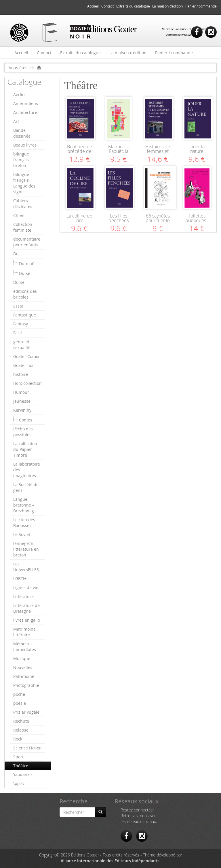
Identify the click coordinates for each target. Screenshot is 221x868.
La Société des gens (27, 487)
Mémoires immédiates (25, 647)
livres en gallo (27, 620)
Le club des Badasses (24, 523)
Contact (107, 6)
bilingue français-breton (22, 160)
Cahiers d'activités (23, 204)
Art (16, 121)
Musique (22, 658)
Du (16, 254)
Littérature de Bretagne (26, 608)
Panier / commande (201, 6)
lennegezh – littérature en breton (26, 549)
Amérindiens (26, 103)
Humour (21, 392)
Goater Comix (26, 356)
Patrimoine (24, 676)
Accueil (93, 6)
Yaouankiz (23, 774)
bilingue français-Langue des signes (24, 183)
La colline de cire (79, 218)
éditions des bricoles (25, 294)
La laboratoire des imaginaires (27, 470)
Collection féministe (23, 227)
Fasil (18, 333)
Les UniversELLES (26, 567)
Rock (18, 739)
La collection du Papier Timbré (25, 449)
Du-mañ (27, 264)
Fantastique (25, 315)
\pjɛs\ (19, 783)
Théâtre (21, 766)
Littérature (23, 596)
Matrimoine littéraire (24, 632)
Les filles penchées (119, 218)
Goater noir (24, 365)
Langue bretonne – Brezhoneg (24, 505)
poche (19, 694)
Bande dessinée (22, 133)
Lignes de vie (26, 587)
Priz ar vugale (26, 712)
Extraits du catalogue (133, 6)
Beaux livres (25, 145)
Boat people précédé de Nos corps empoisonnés (79, 153)
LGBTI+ (20, 579)
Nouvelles (23, 667)
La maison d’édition (167, 6)
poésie (20, 703)
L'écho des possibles (23, 432)
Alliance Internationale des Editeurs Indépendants (110, 861)
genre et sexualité (22, 345)
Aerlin (19, 94)
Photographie (26, 685)
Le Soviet (22, 534)
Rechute (21, 721)
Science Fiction (27, 748)
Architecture (25, 112)
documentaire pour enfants (27, 242)
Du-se (25, 273)
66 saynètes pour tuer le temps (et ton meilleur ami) (158, 223)
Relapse (21, 730)
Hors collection (27, 383)
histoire (21, 374)
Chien (19, 215)
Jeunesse (22, 401)
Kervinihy (22, 410)
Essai (18, 306)
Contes (26, 420)
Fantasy (21, 324)
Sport (18, 757)
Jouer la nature (197, 149)
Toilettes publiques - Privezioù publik (197, 223)
